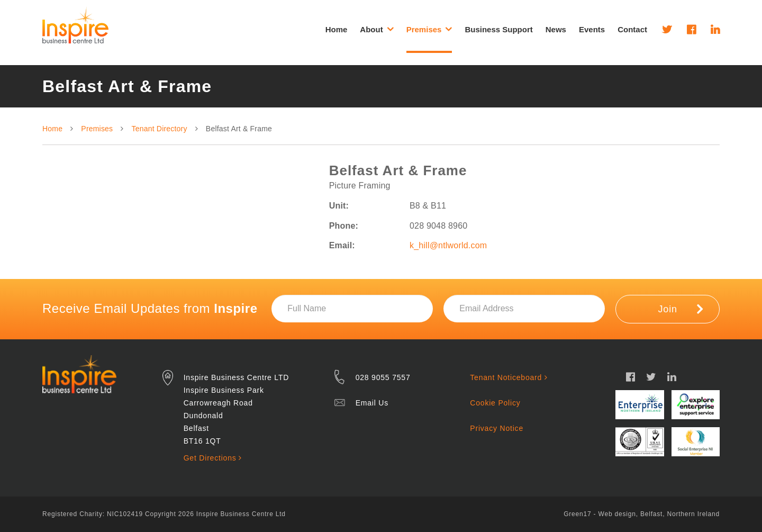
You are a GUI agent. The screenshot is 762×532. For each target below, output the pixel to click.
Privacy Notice (497, 428)
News (556, 29)
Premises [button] (429, 29)
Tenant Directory (160, 129)
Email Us (372, 403)
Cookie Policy (495, 403)
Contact (632, 29)
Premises (97, 129)
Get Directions (213, 458)
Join (681, 309)
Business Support (498, 29)
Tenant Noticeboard (509, 377)
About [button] (377, 29)
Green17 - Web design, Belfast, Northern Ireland (642, 514)
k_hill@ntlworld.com (448, 245)
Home (337, 29)
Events (592, 29)
